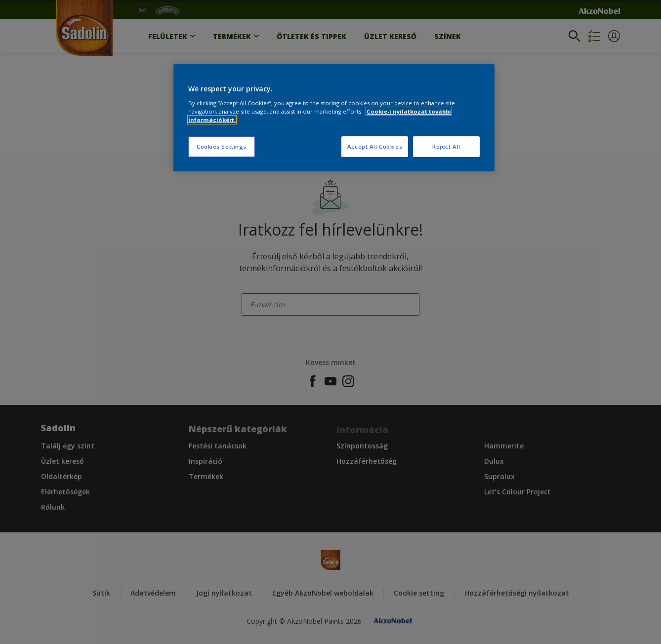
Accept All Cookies (375, 146)
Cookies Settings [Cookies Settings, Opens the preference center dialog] (222, 146)
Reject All (446, 146)
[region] (334, 118)
